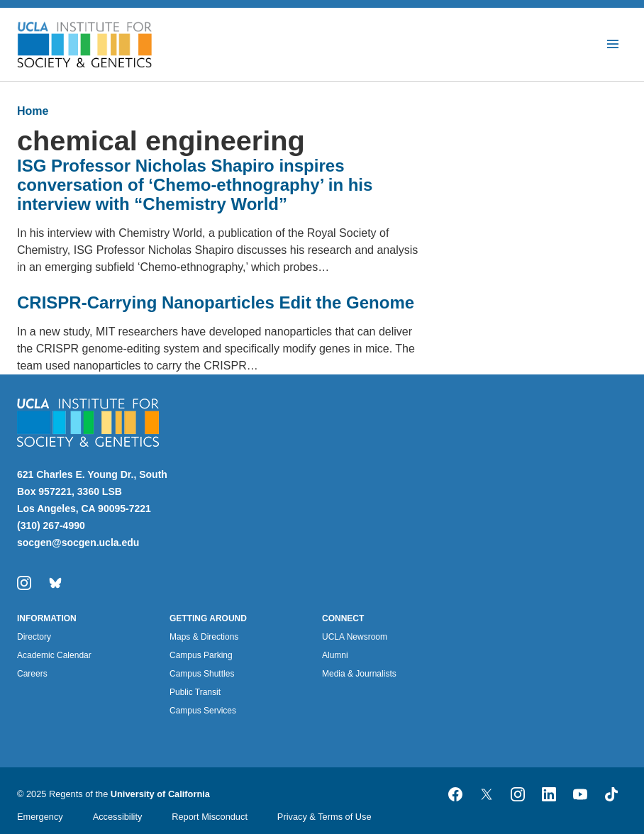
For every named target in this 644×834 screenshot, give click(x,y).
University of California (160, 794)
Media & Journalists (359, 674)
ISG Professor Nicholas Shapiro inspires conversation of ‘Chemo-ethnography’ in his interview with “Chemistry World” (195, 185)
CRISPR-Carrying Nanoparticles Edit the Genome (216, 302)
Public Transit (195, 692)
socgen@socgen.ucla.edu (78, 543)
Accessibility (118, 817)
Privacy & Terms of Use (324, 817)
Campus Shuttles (202, 674)
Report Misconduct (210, 817)
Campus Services (203, 711)
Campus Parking (201, 655)
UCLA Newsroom (355, 637)
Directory (34, 637)
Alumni (335, 655)
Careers (32, 674)
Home (33, 111)
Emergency (40, 817)
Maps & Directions (204, 637)
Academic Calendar (54, 655)
